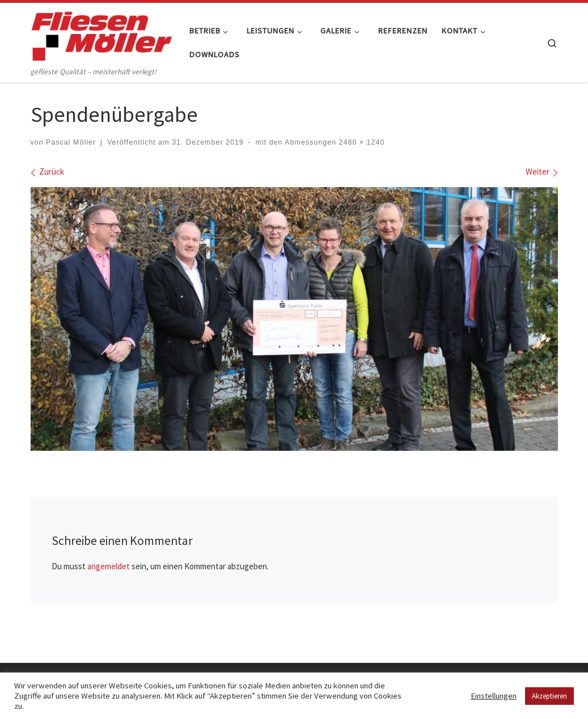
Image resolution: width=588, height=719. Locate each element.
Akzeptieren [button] (549, 696)
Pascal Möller (71, 142)
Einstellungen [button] (494, 696)
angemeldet (109, 566)
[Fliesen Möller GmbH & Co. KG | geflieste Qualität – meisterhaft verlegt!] (101, 34)
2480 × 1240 (360, 142)
